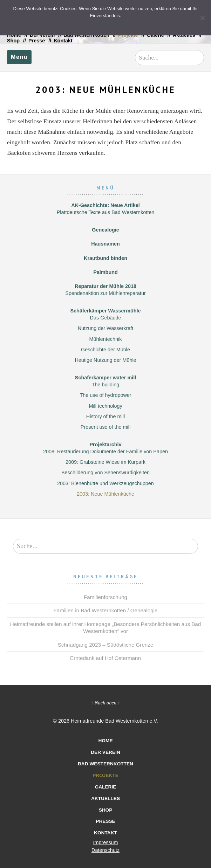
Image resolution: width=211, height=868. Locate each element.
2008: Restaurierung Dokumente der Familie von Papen (105, 452)
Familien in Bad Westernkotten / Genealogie (106, 610)
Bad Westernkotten (105, 764)
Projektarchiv (105, 445)
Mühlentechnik (106, 339)
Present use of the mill (105, 427)
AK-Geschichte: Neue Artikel (105, 205)
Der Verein (105, 752)
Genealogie (105, 230)
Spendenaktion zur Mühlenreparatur (105, 293)
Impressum (105, 842)
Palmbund (105, 272)
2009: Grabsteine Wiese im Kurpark (105, 462)
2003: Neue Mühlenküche (105, 494)
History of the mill (105, 416)
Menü (19, 57)
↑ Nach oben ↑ (105, 703)
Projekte (105, 775)
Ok (84, 25)
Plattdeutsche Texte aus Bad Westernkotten (106, 212)
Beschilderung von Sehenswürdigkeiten (105, 473)
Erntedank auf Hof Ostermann (105, 658)
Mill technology (105, 406)
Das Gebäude (106, 318)
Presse (37, 41)
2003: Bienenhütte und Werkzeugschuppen (105, 483)
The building (105, 385)
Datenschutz (105, 850)
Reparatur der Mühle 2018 (105, 286)
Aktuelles (105, 798)
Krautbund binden (105, 258)
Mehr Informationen (110, 25)
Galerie (106, 787)
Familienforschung (105, 597)
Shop (13, 41)
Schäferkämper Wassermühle (105, 311)
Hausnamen (105, 244)
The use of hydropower (105, 395)
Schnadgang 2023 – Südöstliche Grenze (106, 645)
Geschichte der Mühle (105, 350)
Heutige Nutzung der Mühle (105, 360)
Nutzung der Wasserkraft (106, 328)
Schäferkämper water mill (105, 378)
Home (105, 741)
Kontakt (63, 41)
